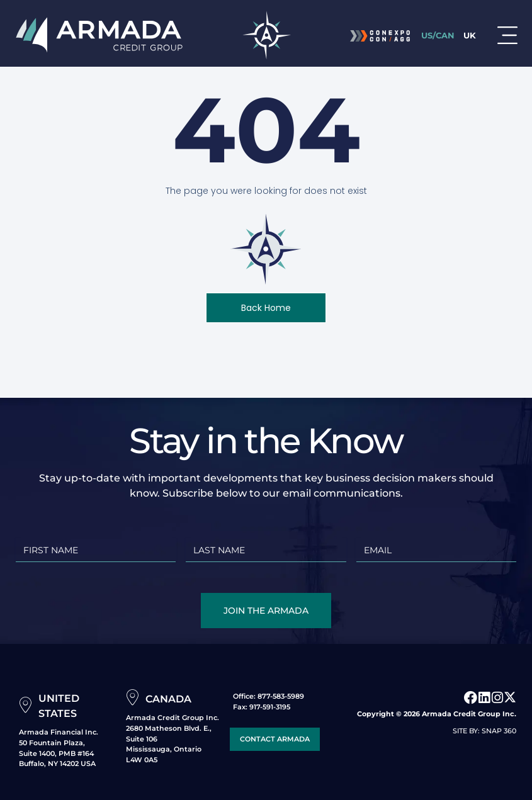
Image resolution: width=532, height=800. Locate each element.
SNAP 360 (499, 731)
